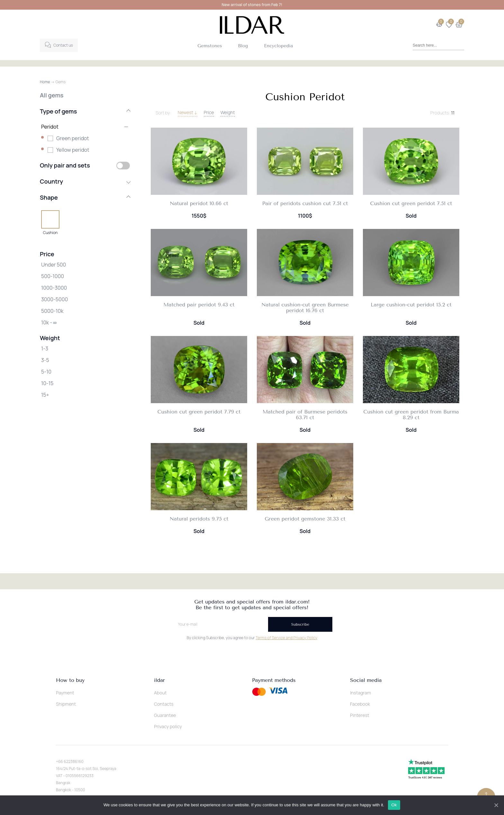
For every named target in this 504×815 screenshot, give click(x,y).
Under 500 (54, 265)
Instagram (360, 693)
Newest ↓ (188, 112)
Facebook (360, 704)
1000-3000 (54, 288)
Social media (366, 680)
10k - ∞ (49, 322)
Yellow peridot (73, 150)
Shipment (66, 704)
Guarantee (165, 715)
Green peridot (73, 138)
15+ (45, 395)
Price (209, 112)
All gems (52, 95)
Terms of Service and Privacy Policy (286, 638)
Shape (85, 197)
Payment (65, 693)
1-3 (45, 349)
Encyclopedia (278, 46)
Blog (243, 46)
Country (85, 181)
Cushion (50, 232)
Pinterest (360, 715)
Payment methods (274, 680)
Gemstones (210, 46)
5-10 (46, 372)
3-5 (45, 360)
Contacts (164, 704)
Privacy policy (168, 726)
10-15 (47, 383)
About (160, 693)
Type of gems (85, 111)
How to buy (70, 680)
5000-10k (52, 311)
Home (45, 82)
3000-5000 (54, 299)
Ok (395, 805)
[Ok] (496, 805)
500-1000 (53, 276)
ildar (159, 680)
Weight (228, 112)
